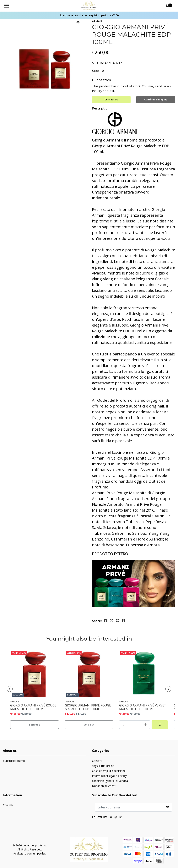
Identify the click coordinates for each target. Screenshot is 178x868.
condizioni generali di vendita (110, 781)
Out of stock (102, 80)
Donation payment (104, 786)
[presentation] (10, 689)
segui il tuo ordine (103, 766)
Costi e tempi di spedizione (109, 771)
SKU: (95, 63)
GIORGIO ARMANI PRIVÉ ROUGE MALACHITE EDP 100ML (33, 707)
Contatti (97, 761)
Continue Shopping (156, 100)
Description (101, 108)
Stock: (97, 71)
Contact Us (111, 100)
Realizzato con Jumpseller (29, 853)
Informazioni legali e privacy (109, 776)
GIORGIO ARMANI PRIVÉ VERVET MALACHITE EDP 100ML (143, 707)
